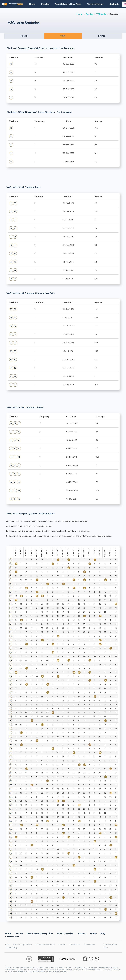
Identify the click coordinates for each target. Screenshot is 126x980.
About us (62, 945)
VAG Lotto (101, 14)
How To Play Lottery (22, 945)
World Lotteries (95, 4)
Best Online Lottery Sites (68, 4)
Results (89, 14)
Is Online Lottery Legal (45, 945)
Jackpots (114, 4)
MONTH (24, 36)
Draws (94, 933)
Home (79, 14)
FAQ (7, 945)
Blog (103, 933)
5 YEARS (102, 36)
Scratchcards (12, 937)
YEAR (63, 36)
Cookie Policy (11, 948)
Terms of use (89, 945)
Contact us (75, 945)
